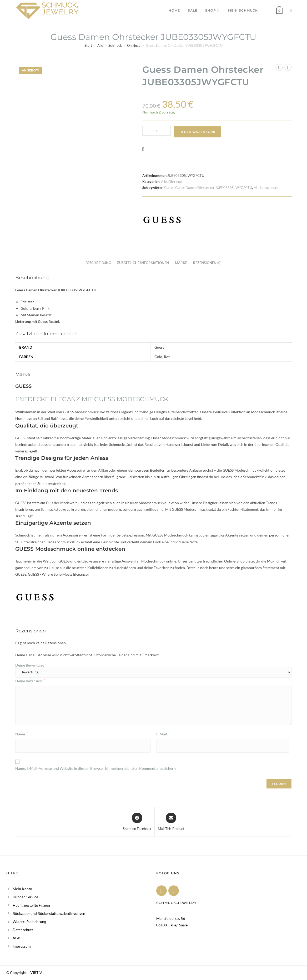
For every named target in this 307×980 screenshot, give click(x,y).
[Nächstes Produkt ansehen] (288, 67)
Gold (158, 357)
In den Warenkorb (197, 132)
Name (21, 734)
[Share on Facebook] (137, 822)
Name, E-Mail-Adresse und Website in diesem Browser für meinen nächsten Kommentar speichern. (96, 768)
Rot (167, 357)
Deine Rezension (30, 681)
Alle (100, 45)
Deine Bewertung (31, 665)
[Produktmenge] (157, 131)
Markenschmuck (266, 188)
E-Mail (163, 734)
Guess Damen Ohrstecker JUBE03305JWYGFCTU (214, 188)
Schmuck (115, 45)
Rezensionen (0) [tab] (207, 263)
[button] (145, 149)
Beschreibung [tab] (98, 263)
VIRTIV (36, 973)
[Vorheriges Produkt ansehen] (279, 67)
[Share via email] (171, 822)
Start (88, 45)
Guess (169, 188)
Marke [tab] (181, 263)
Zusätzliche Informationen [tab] (143, 263)
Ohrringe (134, 45)
